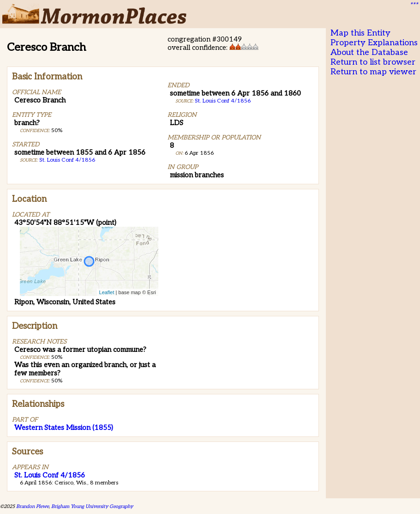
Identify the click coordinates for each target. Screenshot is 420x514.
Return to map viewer (373, 72)
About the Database (369, 52)
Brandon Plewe (33, 506)
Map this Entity (360, 33)
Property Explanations (374, 43)
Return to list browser (373, 62)
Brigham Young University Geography (92, 506)
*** (414, 5)
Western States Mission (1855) (64, 428)
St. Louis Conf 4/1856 (67, 160)
